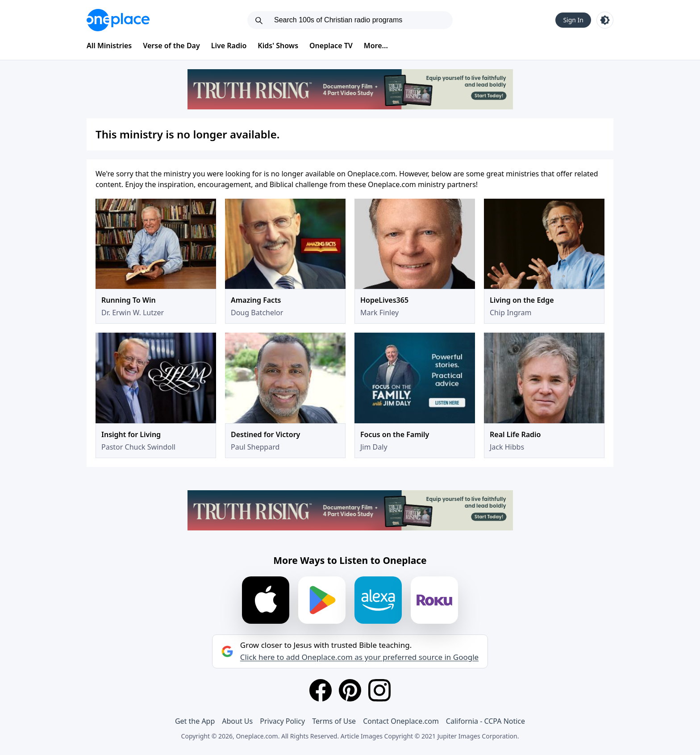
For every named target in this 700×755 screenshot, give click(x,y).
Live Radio (229, 46)
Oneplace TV (331, 46)
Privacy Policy (282, 721)
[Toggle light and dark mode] (605, 20)
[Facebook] (321, 690)
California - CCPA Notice (485, 721)
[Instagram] (379, 690)
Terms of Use (334, 721)
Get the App (195, 721)
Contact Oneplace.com (401, 721)
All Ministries (109, 46)
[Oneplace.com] (118, 20)
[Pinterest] (350, 690)
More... (376, 46)
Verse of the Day (171, 46)
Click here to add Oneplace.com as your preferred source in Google (359, 657)
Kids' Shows (278, 46)
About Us (237, 721)
